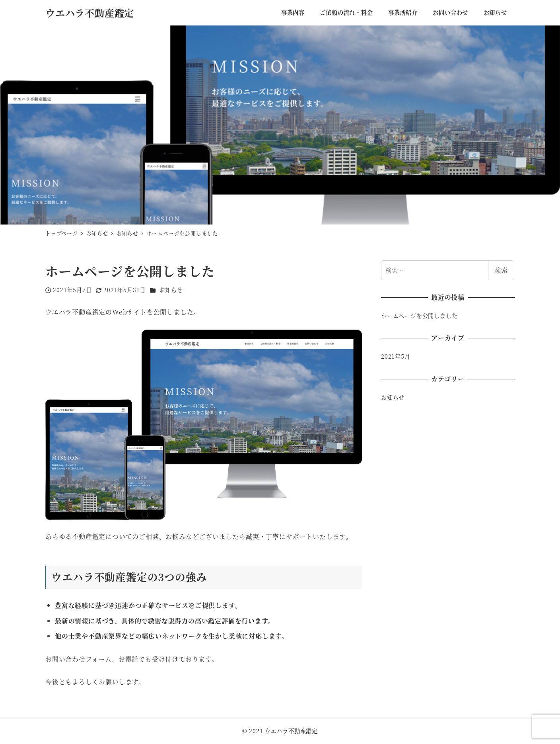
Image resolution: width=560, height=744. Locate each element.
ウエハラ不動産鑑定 (90, 13)
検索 (501, 270)
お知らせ (171, 290)
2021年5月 (396, 356)
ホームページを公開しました (419, 316)
